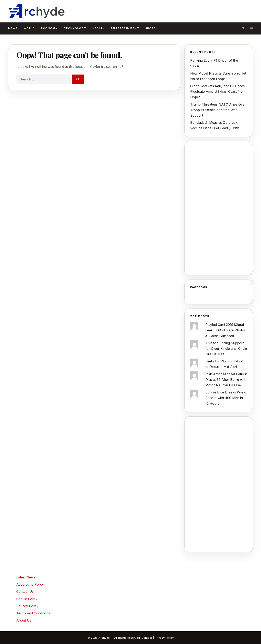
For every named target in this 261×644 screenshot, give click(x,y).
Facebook (199, 287)
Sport (151, 28)
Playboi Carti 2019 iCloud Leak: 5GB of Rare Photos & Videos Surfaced (226, 330)
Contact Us (25, 592)
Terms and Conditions (33, 613)
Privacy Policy (27, 606)
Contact (147, 638)
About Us (24, 620)
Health (99, 28)
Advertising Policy (30, 584)
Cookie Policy (27, 599)
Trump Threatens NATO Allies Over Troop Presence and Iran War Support (218, 110)
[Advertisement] (219, 208)
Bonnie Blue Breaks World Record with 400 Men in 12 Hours (226, 398)
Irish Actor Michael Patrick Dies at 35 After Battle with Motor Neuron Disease (226, 380)
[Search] (78, 79)
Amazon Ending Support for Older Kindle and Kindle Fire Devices (226, 349)
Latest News (26, 577)
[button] (243, 28)
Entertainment (125, 28)
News (13, 28)
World (29, 28)
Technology (75, 28)
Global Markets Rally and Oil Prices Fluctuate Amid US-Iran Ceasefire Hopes (217, 91)
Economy (49, 28)
